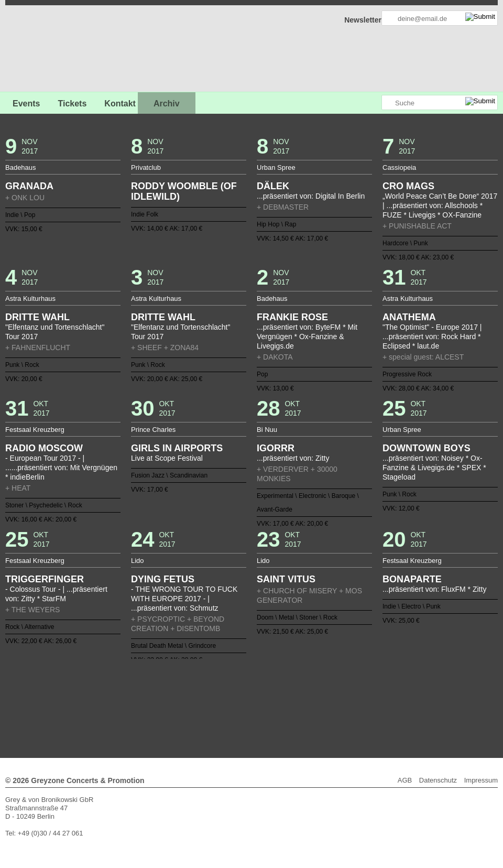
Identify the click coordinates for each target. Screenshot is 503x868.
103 (314, 697)
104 (322, 697)
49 (181, 688)
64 (305, 688)
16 (222, 680)
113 (397, 697)
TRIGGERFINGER (45, 579)
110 (372, 697)
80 (123, 697)
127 (281, 705)
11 (181, 680)
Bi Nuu (267, 430)
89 (198, 697)
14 (206, 680)
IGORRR (276, 448)
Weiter (252, 712)
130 (305, 705)
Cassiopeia (399, 167)
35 (380, 680)
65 (314, 688)
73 (380, 688)
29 (331, 680)
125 (264, 705)
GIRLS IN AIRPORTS (177, 448)
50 (189, 688)
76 (406, 688)
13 (198, 680)
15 (214, 680)
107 (347, 697)
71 (364, 688)
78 (106, 697)
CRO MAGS (408, 186)
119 (214, 705)
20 (256, 680)
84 (156, 697)
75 (397, 688)
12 (189, 680)
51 (198, 688)
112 (389, 697)
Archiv (167, 104)
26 (305, 680)
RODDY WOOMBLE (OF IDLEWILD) (184, 191)
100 (289, 697)
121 (231, 705)
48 (172, 688)
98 (272, 697)
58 (256, 688)
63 (297, 688)
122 (239, 705)
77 (97, 697)
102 (305, 697)
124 (256, 705)
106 (339, 697)
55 (231, 688)
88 (189, 697)
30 (339, 680)
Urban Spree (276, 167)
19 (247, 680)
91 (214, 697)
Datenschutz (438, 780)
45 (147, 688)
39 (97, 688)
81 (131, 697)
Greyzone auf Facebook (344, 103)
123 (247, 705)
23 (281, 680)
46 (156, 688)
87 (181, 697)
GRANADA (29, 186)
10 (172, 680)
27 (314, 680)
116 (189, 705)
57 (247, 688)
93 (231, 697)
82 (139, 697)
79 (114, 697)
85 (164, 697)
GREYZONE (59, 50)
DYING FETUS (163, 579)
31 (347, 680)
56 (239, 688)
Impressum (481, 780)
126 (272, 705)
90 (206, 697)
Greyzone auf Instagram (373, 103)
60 (272, 688)
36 (389, 680)
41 (114, 688)
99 (281, 697)
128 (289, 705)
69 (347, 688)
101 (297, 697)
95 (247, 697)
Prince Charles (153, 430)
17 (231, 680)
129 (297, 705)
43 (131, 688)
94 (239, 697)
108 (356, 697)
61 (281, 688)
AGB (405, 780)
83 (147, 697)
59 (264, 688)
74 (389, 688)
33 (364, 680)
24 (289, 680)
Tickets (72, 104)
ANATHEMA (409, 317)
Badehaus (21, 167)
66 (322, 688)
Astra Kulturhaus (30, 299)
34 (372, 680)
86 (172, 697)
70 (356, 688)
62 (289, 688)
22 (272, 680)
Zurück (252, 665)
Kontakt (120, 104)
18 (239, 680)
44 (139, 688)
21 (264, 680)
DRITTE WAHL (37, 317)
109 (364, 697)
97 (264, 697)
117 (198, 705)
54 (222, 688)
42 (123, 688)
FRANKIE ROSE (292, 317)
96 (256, 697)
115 (181, 705)
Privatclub (146, 167)
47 (164, 688)
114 (406, 697)
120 (222, 705)
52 (206, 688)
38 (406, 680)
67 (331, 688)
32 (356, 680)
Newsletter (363, 20)
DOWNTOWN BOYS (427, 448)
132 (322, 705)
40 (106, 688)
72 (372, 688)
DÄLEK (273, 186)
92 (222, 697)
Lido (138, 561)
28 (322, 680)
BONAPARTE (412, 579)
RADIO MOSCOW (44, 448)
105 (331, 697)
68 (339, 688)
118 (206, 705)
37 (397, 680)
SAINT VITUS (286, 579)
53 (214, 688)
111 (380, 697)
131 (314, 705)
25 (297, 680)
